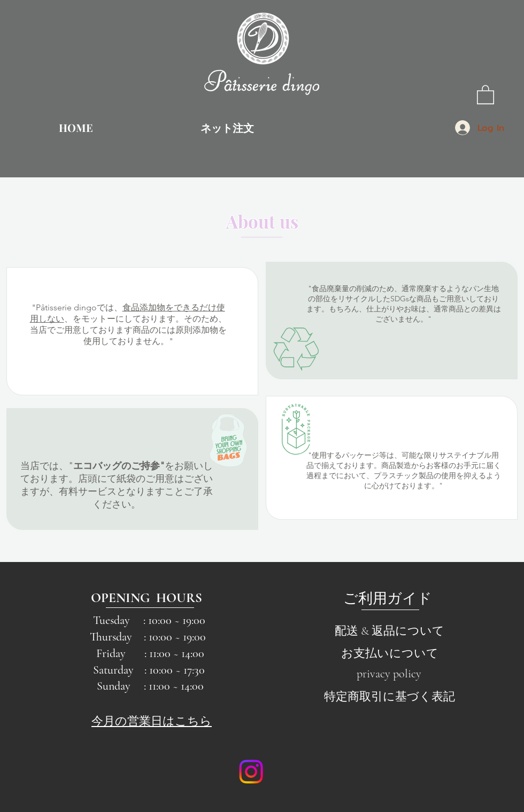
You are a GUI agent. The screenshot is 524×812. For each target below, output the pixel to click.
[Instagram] (251, 772)
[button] (486, 94)
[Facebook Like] (320, 772)
